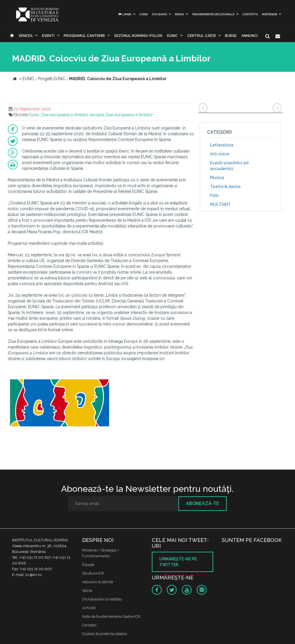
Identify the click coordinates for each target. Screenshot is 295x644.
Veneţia (25, 36)
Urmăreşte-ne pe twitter (178, 562)
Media (179, 14)
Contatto (250, 14)
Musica (217, 178)
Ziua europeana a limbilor (129, 115)
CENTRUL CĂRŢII (202, 36)
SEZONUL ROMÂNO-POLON (138, 36)
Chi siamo (159, 14)
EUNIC (172, 36)
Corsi (143, 14)
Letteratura (222, 145)
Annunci (249, 36)
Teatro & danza (225, 187)
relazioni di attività (98, 582)
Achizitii (89, 608)
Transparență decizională (213, 14)
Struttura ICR (93, 573)
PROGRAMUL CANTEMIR (84, 36)
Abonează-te (203, 503)
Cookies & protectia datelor (105, 634)
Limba (125, 14)
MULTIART (220, 204)
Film (214, 195)
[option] (59, 406)
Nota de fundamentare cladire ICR (111, 616)
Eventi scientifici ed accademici (229, 166)
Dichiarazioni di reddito (102, 599)
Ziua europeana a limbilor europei (72, 115)
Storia (87, 591)
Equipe (88, 565)
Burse (231, 36)
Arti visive (220, 154)
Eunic (34, 115)
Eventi (48, 36)
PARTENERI (270, 14)
